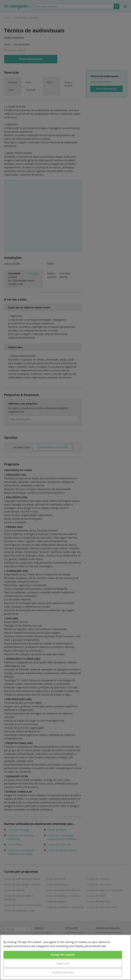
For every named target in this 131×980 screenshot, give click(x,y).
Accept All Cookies (63, 955)
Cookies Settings (63, 972)
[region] (65, 957)
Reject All (63, 963)
